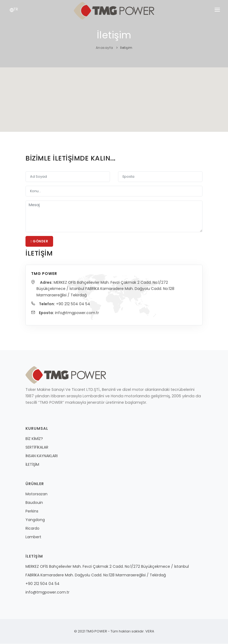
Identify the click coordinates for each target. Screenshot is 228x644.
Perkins (32, 511)
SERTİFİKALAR (37, 447)
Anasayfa (104, 48)
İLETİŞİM (32, 465)
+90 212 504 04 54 (73, 304)
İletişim (126, 48)
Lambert (33, 537)
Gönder (39, 241)
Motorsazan (36, 494)
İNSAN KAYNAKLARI (42, 456)
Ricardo (32, 529)
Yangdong (35, 520)
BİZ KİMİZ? (34, 439)
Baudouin (34, 503)
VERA (149, 632)
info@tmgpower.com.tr (77, 313)
